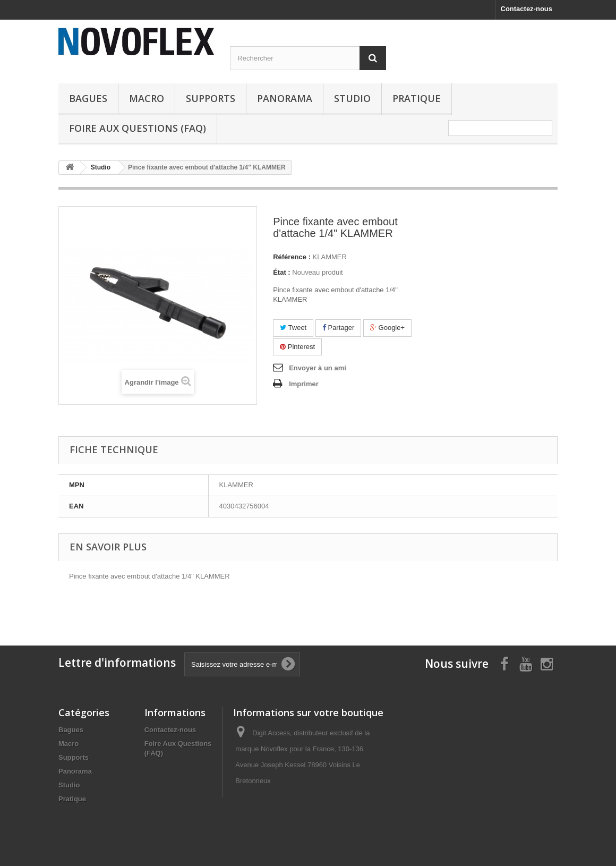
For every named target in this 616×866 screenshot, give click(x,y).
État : (282, 272)
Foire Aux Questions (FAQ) (138, 128)
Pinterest (297, 347)
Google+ (387, 328)
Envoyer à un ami (318, 368)
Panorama (285, 98)
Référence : (292, 257)
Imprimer (304, 384)
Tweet (293, 328)
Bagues (88, 98)
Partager (338, 328)
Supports (211, 98)
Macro (147, 98)
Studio (352, 98)
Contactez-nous (527, 9)
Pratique (417, 98)
